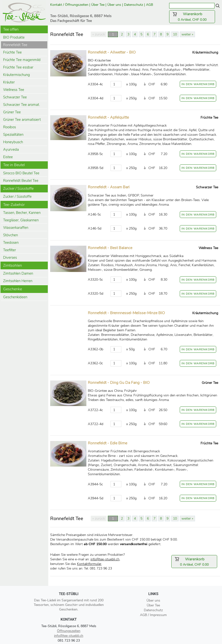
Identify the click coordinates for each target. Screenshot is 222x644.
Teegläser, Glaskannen (21, 220)
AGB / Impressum (153, 615)
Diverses (10, 258)
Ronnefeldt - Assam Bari (109, 187)
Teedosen (11, 243)
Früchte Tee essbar (18, 67)
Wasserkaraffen (16, 228)
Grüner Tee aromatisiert (22, 120)
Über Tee (98, 5)
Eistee (8, 157)
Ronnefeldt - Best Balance (110, 248)
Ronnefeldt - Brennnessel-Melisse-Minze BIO (126, 313)
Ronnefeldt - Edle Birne (108, 443)
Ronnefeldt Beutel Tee (21, 181)
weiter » (187, 34)
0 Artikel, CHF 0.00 (192, 17)
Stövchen (10, 235)
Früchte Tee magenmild (22, 60)
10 (175, 34)
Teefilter (10, 250)
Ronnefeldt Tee (15, 45)
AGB (150, 5)
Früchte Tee (12, 52)
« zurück (99, 34)
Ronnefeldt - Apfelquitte (108, 117)
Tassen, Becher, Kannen (22, 213)
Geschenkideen (15, 297)
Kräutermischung (17, 75)
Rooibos (10, 127)
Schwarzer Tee (15, 97)
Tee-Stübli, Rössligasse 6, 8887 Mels (69, 626)
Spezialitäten (13, 135)
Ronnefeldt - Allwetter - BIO (112, 52)
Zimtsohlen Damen (18, 273)
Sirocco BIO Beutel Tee (21, 173)
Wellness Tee (14, 90)
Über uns (114, 5)
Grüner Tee (12, 112)
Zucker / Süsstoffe (17, 197)
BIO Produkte (14, 37)
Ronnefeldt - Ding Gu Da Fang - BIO (119, 383)
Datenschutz (134, 5)
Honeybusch (13, 142)
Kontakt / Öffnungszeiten (69, 5)
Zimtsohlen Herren (18, 281)
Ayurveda (11, 149)
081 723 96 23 (69, 641)
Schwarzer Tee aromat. (21, 105)
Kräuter (9, 82)
